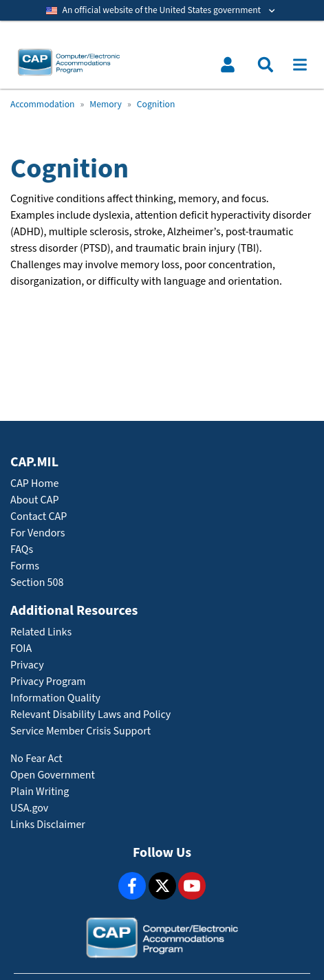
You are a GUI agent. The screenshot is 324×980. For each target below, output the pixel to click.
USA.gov (29, 808)
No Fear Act (36, 759)
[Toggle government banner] (162, 10)
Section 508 (37, 583)
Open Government (53, 775)
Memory (106, 105)
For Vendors (38, 533)
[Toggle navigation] (300, 65)
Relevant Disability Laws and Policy (90, 715)
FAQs (22, 550)
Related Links (41, 632)
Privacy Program (48, 682)
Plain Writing (40, 792)
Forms (25, 566)
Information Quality (55, 698)
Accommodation (42, 105)
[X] (162, 886)
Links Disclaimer (48, 825)
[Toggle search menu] (266, 65)
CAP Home (34, 484)
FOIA (21, 649)
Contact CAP (39, 517)
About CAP (34, 500)
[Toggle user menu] (228, 65)
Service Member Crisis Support (80, 731)
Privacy (27, 665)
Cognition (156, 105)
